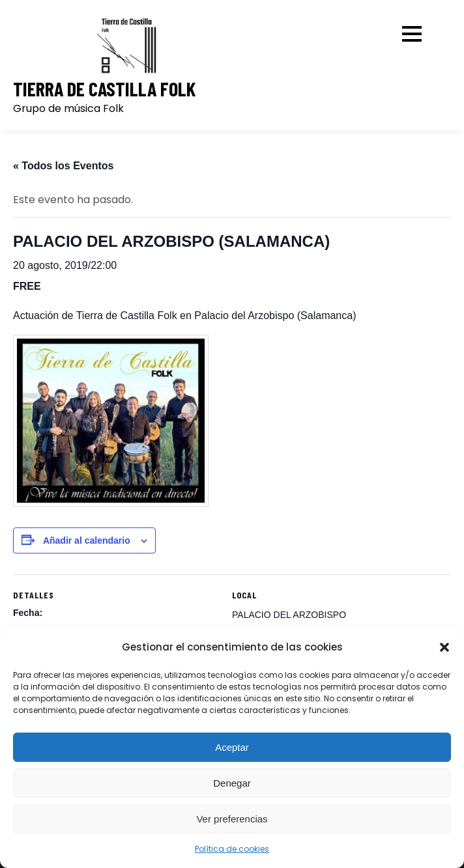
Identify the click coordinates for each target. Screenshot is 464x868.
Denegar (232, 783)
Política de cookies (232, 849)
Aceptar (232, 747)
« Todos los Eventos (63, 166)
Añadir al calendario (87, 540)
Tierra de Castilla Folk (104, 89)
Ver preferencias (232, 819)
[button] (444, 647)
